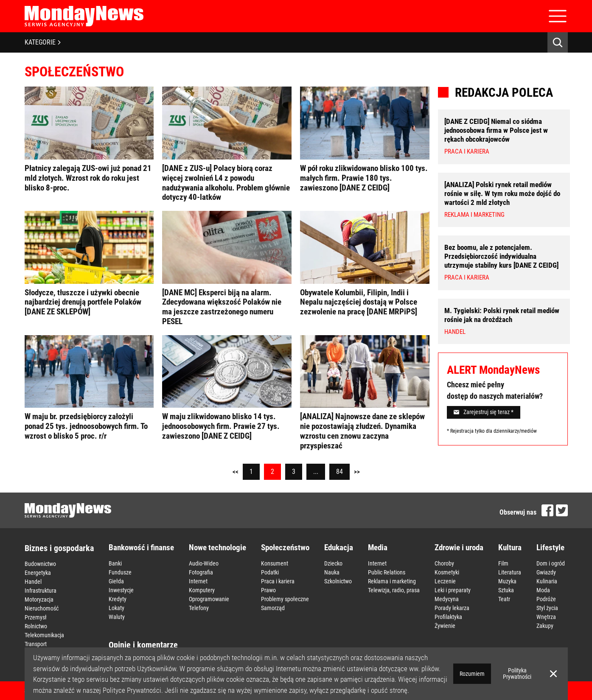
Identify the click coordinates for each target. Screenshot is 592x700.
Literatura (510, 572)
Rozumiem (472, 674)
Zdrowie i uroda (459, 547)
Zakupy (545, 626)
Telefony (199, 608)
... (316, 472)
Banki (115, 563)
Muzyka (507, 581)
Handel (33, 582)
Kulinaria (547, 581)
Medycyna (447, 599)
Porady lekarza (452, 608)
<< (236, 472)
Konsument (275, 563)
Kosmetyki (447, 572)
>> (357, 472)
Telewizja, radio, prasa (394, 590)
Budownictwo (40, 564)
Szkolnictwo (338, 581)
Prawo (268, 590)
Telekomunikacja (44, 635)
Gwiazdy (546, 572)
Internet (198, 581)
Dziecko (333, 563)
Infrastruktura (41, 591)
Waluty (117, 617)
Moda (543, 590)
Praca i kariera (278, 581)
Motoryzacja (39, 599)
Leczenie (445, 581)
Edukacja (339, 547)
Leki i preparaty (453, 590)
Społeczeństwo (285, 547)
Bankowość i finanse (141, 547)
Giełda (116, 581)
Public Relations (387, 572)
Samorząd (273, 608)
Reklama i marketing (392, 581)
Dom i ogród (551, 563)
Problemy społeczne (285, 599)
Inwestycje (121, 590)
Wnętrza (546, 617)
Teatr (504, 599)
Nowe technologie (217, 547)
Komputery (202, 590)
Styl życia (547, 608)
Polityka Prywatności (517, 673)
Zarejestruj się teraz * (484, 412)
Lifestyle (550, 547)
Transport (36, 644)
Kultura (510, 547)
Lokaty (116, 608)
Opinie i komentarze (143, 645)
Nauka (332, 572)
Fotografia (201, 572)
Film (503, 563)
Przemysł (36, 617)
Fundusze (120, 572)
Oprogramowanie (209, 599)
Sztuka (506, 590)
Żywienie (445, 626)
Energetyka (38, 573)
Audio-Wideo (204, 563)
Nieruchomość (42, 608)
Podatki (270, 572)
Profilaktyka (448, 617)
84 (339, 472)
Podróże (546, 599)
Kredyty (118, 599)
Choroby (444, 563)
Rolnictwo (36, 626)
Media (378, 547)
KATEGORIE (43, 42)
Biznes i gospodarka (59, 548)
